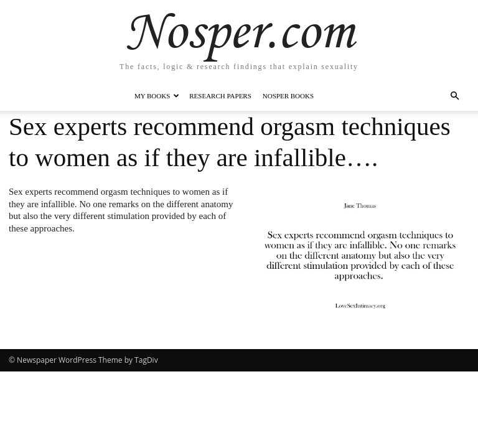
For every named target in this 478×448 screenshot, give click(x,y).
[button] (454, 96)
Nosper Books (288, 96)
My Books (157, 96)
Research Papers (220, 96)
